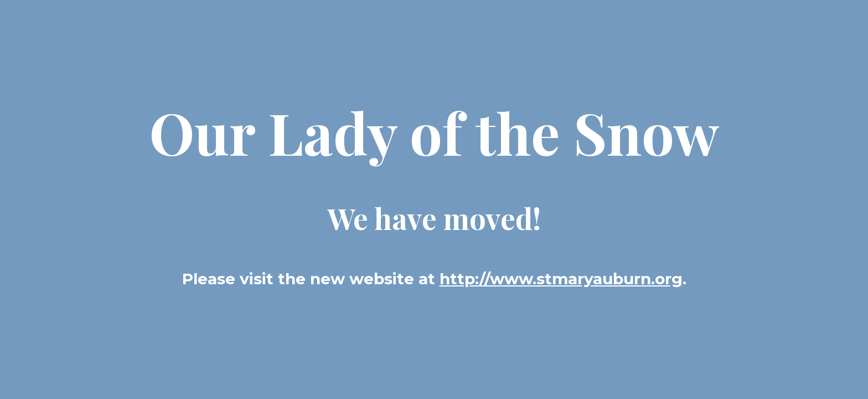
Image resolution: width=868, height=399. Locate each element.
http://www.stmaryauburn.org (561, 279)
